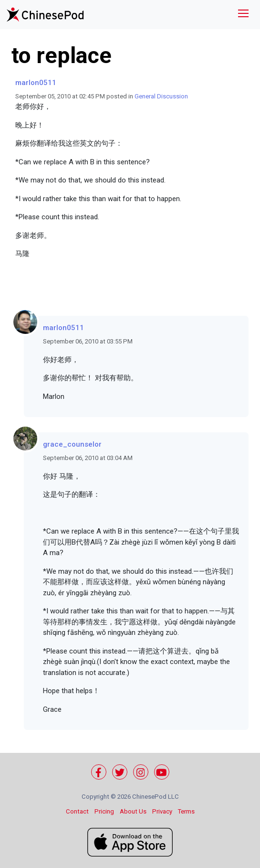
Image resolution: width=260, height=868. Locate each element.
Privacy (162, 811)
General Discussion (161, 96)
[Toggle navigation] (243, 15)
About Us (133, 811)
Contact (77, 811)
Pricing (104, 811)
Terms (186, 811)
